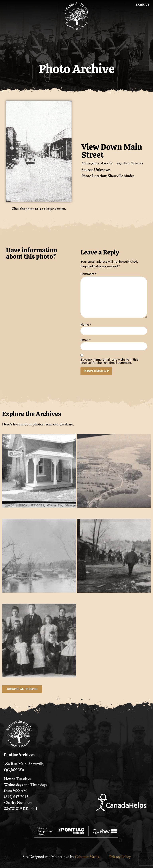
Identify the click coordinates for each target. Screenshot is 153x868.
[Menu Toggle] (76, 39)
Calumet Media (87, 856)
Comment (88, 274)
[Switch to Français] (142, 5)
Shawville (106, 163)
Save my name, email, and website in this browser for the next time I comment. (109, 361)
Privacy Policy (120, 856)
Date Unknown (133, 163)
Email (86, 340)
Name (86, 325)
